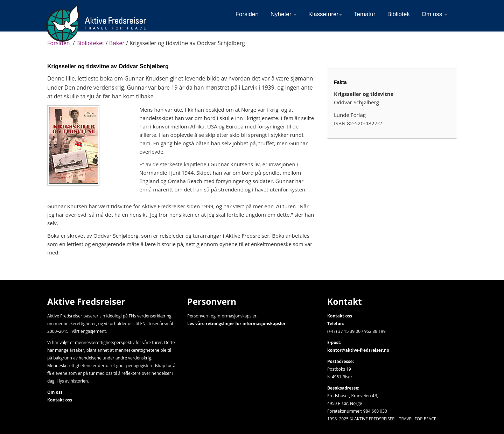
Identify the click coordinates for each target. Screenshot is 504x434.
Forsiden (59, 43)
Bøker (117, 43)
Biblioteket (90, 43)
